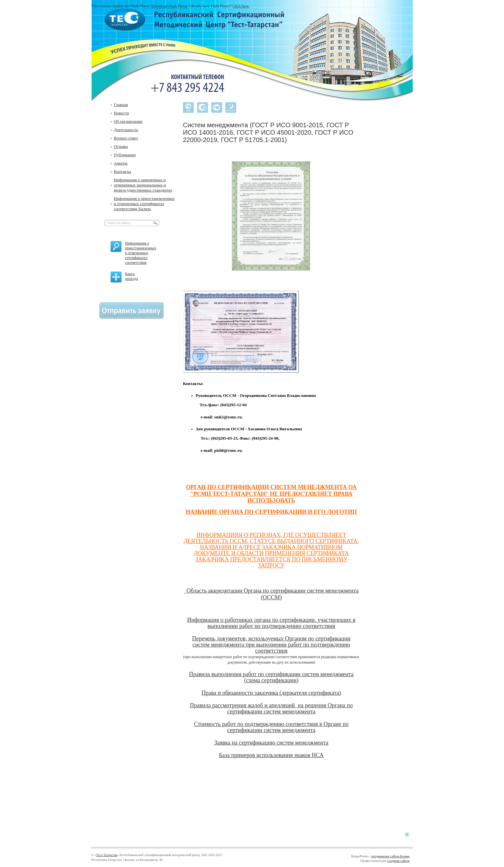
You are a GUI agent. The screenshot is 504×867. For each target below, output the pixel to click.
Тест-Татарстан (107, 855)
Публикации (125, 155)
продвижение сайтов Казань (390, 856)
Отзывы (121, 146)
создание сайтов (398, 861)
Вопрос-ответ (126, 138)
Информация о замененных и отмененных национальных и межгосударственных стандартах (143, 185)
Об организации (128, 121)
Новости (121, 113)
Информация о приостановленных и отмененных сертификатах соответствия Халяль (144, 204)
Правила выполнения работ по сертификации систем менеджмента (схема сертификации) (271, 677)
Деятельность (126, 130)
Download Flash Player (169, 6)
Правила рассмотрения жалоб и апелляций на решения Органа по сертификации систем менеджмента (271, 708)
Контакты (122, 171)
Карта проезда (131, 276)
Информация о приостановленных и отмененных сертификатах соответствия (141, 253)
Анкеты (121, 163)
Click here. (241, 6)
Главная (121, 105)
